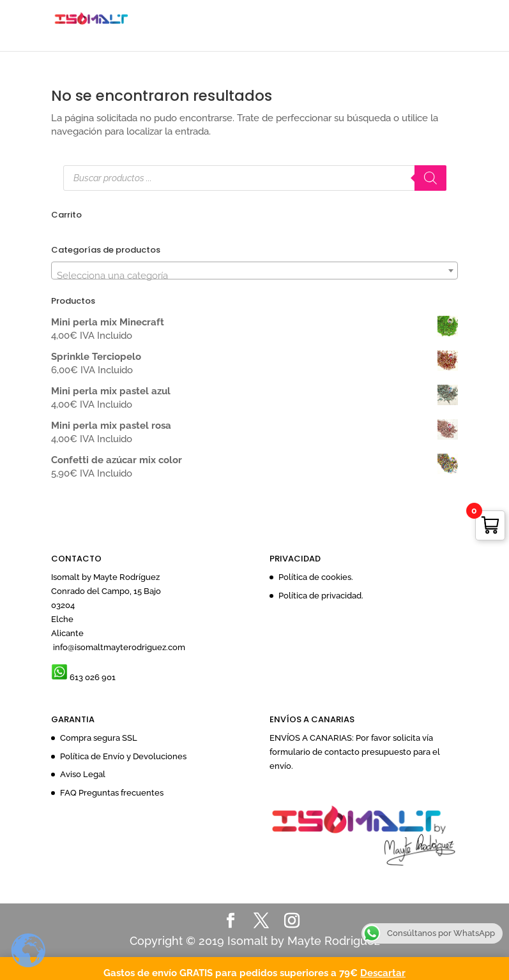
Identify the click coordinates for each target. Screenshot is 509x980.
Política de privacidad (320, 596)
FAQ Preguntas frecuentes (112, 793)
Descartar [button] (383, 973)
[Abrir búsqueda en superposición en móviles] (255, 178)
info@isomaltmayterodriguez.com (118, 647)
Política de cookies (315, 577)
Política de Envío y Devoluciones (123, 756)
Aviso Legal (83, 774)
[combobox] (255, 271)
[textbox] (255, 276)
